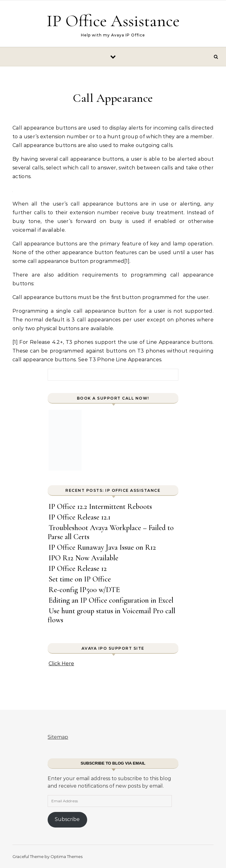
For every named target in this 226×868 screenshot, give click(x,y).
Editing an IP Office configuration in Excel (111, 600)
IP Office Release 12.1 (80, 517)
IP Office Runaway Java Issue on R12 (102, 547)
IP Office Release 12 (78, 569)
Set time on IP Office (80, 579)
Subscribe (67, 819)
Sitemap (58, 737)
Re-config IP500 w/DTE (84, 590)
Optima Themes (66, 856)
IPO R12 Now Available (83, 558)
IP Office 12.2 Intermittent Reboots (100, 507)
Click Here (61, 664)
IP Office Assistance (113, 21)
